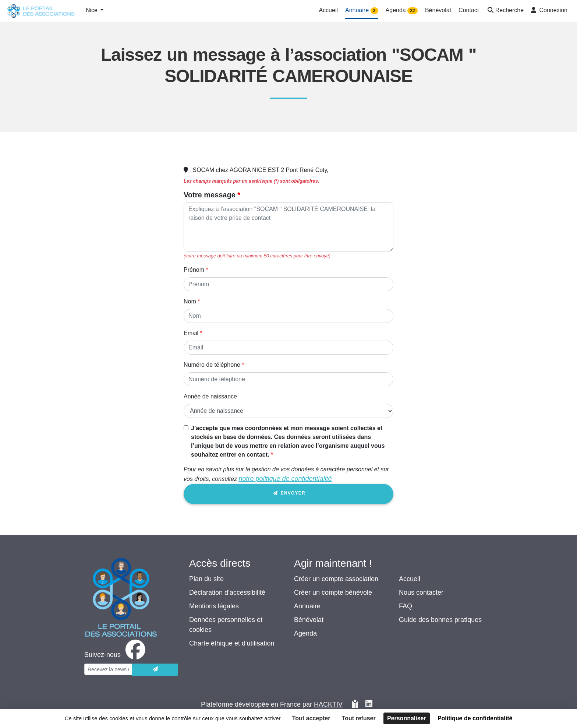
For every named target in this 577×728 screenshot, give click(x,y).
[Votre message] (288, 227)
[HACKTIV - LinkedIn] (369, 705)
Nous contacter (421, 592)
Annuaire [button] (362, 10)
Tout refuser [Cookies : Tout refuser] (359, 718)
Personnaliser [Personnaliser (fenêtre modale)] (407, 718)
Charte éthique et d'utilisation (232, 643)
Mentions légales (214, 606)
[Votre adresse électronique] (108, 669)
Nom (190, 301)
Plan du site (206, 579)
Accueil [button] (328, 10)
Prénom (194, 270)
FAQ (406, 606)
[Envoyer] (155, 670)
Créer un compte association (336, 579)
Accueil (410, 579)
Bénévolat (309, 620)
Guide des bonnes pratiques (440, 620)
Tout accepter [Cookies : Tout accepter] (311, 718)
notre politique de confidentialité (285, 479)
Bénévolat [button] (438, 10)
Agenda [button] (402, 10)
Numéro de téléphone (212, 365)
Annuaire (307, 606)
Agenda (305, 633)
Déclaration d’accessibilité (227, 592)
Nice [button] (92, 10)
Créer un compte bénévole (333, 592)
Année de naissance (210, 396)
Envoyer (288, 494)
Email (191, 333)
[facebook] (116, 655)
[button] (505, 11)
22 (412, 11)
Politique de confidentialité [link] (475, 718)
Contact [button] (469, 10)
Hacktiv (328, 704)
